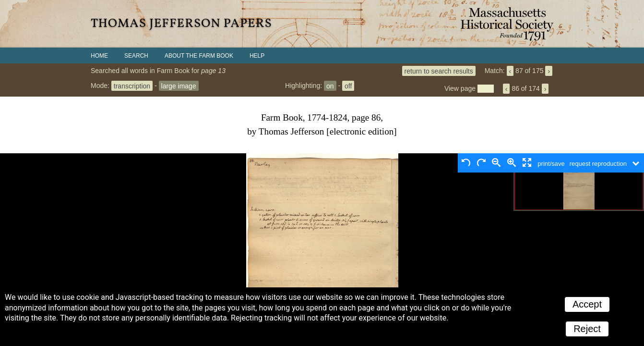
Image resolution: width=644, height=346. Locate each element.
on (330, 86)
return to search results (439, 71)
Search (136, 56)
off (348, 86)
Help (257, 56)
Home (99, 56)
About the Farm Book (199, 56)
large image (179, 86)
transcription (132, 86)
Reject (587, 329)
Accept (587, 304)
